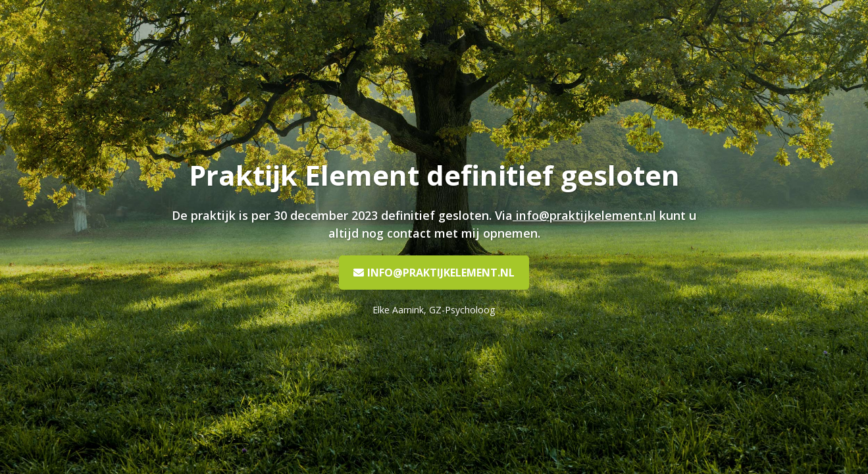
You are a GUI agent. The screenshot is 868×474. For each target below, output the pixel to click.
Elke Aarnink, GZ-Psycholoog (434, 310)
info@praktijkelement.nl (586, 215)
